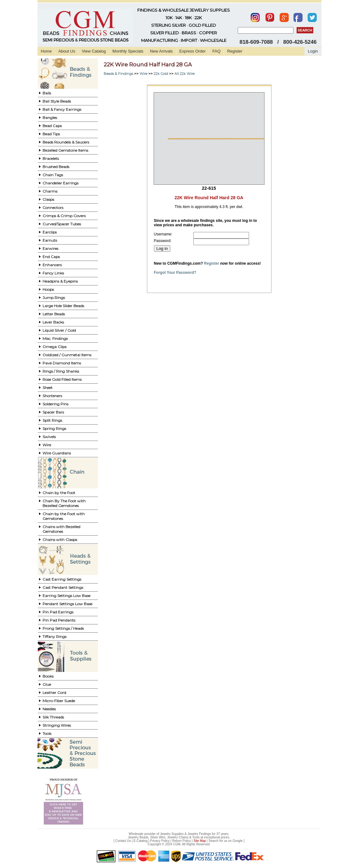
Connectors (53, 208)
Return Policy (182, 841)
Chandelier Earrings (60, 183)
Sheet (48, 388)
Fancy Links (53, 273)
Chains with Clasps (60, 540)
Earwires (50, 248)
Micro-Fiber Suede (59, 701)
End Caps (51, 257)
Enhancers (52, 265)
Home (46, 51)
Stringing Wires (57, 725)
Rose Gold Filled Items (62, 379)
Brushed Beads (56, 167)
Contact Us (123, 841)
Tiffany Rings (54, 637)
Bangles (50, 118)
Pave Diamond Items (62, 363)
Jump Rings (54, 298)
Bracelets (51, 158)
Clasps (48, 199)
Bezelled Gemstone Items (65, 150)
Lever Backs (53, 322)
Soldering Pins (55, 404)
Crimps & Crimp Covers (64, 216)
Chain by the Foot (59, 493)
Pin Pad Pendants (59, 620)
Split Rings (52, 420)
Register (235, 51)
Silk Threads (53, 717)
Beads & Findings (118, 74)
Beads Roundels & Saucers (66, 142)
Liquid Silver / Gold (59, 330)
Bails (47, 93)
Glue (47, 684)
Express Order (193, 51)
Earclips (50, 232)
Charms (50, 191)
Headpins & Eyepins (60, 281)
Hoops (48, 289)
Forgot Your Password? (175, 273)
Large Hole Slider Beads (63, 306)
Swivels (49, 437)
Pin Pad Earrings (58, 612)
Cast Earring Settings (62, 579)
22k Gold (161, 74)
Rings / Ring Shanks (61, 371)
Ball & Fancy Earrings (62, 109)
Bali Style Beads (57, 101)
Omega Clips (54, 347)
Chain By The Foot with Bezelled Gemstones (64, 503)
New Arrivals (161, 51)
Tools (47, 733)
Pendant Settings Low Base (67, 604)
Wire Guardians (57, 453)
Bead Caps (52, 126)
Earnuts (50, 240)
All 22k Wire (185, 74)
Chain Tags (53, 175)
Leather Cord (54, 693)
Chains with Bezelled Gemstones (61, 529)
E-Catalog (140, 841)
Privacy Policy (160, 841)
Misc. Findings (55, 338)
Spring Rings (54, 428)
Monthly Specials (128, 51)
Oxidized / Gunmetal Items (67, 355)
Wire (47, 445)
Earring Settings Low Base (66, 596)
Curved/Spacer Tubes (62, 224)
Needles (49, 709)
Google (237, 841)
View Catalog (94, 51)
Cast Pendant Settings (63, 587)
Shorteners (52, 396)
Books (48, 676)
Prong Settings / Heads (63, 628)
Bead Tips (51, 134)
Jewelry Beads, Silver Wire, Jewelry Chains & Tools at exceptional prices (179, 837)
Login (313, 51)
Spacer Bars (53, 412)
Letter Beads (54, 314)
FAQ (216, 51)
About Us (67, 51)
